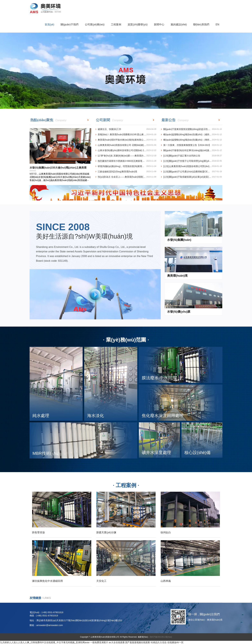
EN (217, 24)
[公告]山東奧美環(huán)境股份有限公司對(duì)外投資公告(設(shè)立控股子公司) (192, 166)
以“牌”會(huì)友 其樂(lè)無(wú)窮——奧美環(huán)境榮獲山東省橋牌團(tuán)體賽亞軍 (126, 156)
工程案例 (116, 24)
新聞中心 (159, 24)
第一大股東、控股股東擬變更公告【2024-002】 (191, 145)
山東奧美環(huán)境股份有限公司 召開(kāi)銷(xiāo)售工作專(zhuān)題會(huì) (126, 145)
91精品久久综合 (159, 642)
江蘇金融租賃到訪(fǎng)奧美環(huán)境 (126, 172)
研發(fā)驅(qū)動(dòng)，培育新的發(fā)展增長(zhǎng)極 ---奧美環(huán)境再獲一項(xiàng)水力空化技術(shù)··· (126, 166)
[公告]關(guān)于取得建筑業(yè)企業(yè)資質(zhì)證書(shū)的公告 (192, 177)
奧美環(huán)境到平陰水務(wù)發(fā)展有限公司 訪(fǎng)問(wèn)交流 (126, 140)
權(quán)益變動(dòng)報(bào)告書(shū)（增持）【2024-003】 (192, 140)
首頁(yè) (50, 24)
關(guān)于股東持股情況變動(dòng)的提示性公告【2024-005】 (192, 129)
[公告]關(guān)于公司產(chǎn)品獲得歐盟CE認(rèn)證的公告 (192, 172)
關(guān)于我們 (69, 24)
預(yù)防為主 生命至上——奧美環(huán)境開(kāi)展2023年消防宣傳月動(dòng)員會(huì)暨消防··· (126, 177)
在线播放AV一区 (175, 642)
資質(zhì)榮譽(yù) (138, 24)
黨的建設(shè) (179, 24)
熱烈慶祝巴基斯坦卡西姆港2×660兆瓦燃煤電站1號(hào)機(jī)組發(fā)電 (126, 161)
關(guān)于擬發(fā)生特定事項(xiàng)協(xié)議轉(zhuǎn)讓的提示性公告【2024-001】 (192, 150)
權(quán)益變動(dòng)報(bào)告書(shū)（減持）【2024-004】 (192, 135)
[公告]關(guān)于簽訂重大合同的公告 (191, 156)
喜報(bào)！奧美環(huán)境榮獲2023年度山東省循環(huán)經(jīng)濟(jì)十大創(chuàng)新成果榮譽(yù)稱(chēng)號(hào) (126, 135)
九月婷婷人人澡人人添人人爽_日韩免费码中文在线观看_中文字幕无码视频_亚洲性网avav (45, 642)
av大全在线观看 (117, 642)
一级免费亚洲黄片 (99, 642)
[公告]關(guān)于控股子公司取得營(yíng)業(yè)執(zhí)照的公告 (192, 161)
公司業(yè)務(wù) (95, 24)
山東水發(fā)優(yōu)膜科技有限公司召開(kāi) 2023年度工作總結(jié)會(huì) (126, 150)
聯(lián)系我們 (201, 24)
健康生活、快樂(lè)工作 (126, 129)
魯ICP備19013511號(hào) (161, 637)
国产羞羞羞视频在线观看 (138, 642)
